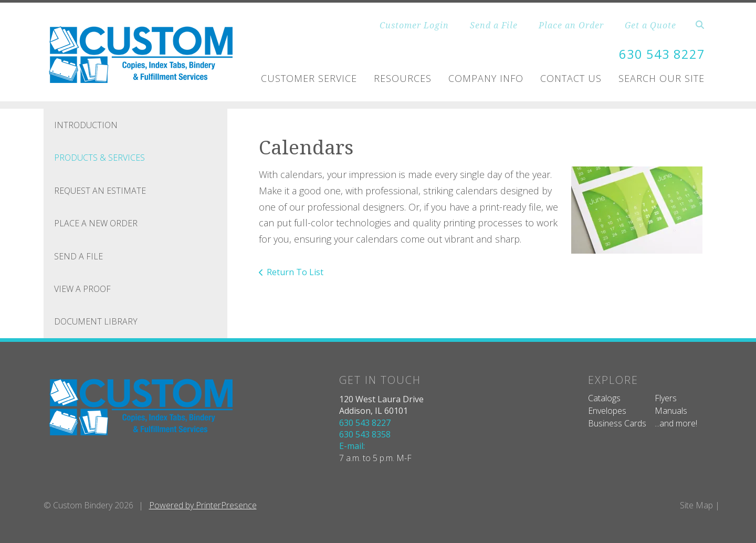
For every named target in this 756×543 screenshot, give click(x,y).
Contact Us (571, 78)
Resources (403, 78)
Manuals (671, 411)
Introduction (86, 125)
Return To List (295, 272)
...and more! (676, 423)
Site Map (696, 505)
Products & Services (99, 158)
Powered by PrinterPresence (203, 505)
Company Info (486, 78)
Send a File (494, 25)
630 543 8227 (662, 54)
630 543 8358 (365, 434)
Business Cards (617, 423)
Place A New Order (96, 223)
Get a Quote (650, 25)
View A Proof (82, 289)
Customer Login (414, 25)
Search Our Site (661, 78)
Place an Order (571, 25)
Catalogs (604, 398)
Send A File (78, 256)
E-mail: (352, 446)
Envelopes (607, 411)
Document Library (96, 321)
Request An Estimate (100, 191)
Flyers (666, 398)
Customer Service (309, 78)
